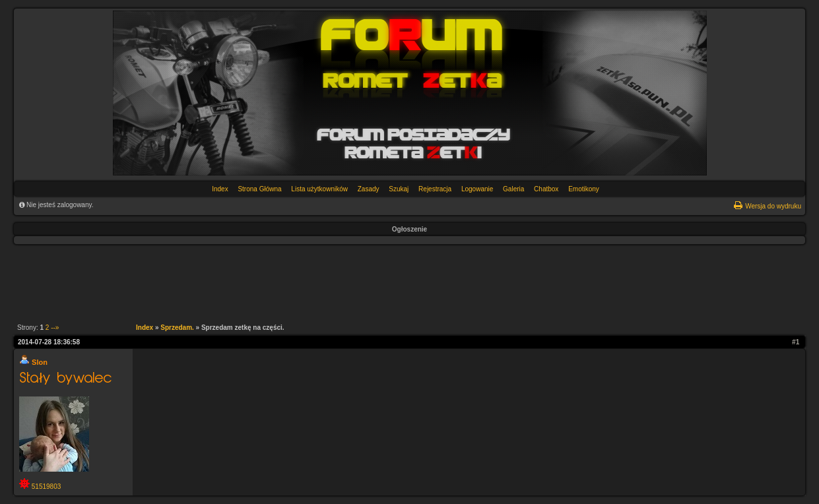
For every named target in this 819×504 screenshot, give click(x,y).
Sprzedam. (177, 328)
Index (220, 189)
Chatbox (546, 189)
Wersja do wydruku (773, 206)
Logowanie (477, 189)
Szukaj (399, 189)
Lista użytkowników (319, 189)
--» (55, 328)
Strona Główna (259, 189)
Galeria (513, 189)
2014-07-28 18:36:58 (49, 342)
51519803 (47, 487)
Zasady (369, 189)
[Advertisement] (403, 281)
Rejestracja (435, 189)
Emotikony (584, 189)
